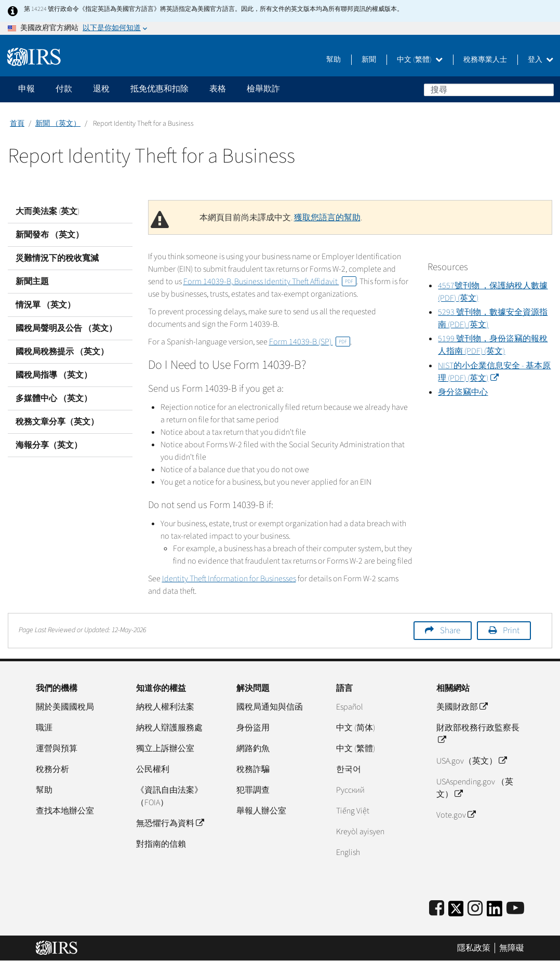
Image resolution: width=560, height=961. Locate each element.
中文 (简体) (356, 728)
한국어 (349, 769)
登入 (541, 60)
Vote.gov (456, 815)
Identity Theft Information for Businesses (229, 579)
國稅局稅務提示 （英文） (62, 352)
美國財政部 (462, 707)
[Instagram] (475, 909)
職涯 (44, 728)
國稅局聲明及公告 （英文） (66, 328)
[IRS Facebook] (437, 909)
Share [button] (450, 631)
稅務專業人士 (485, 60)
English (348, 852)
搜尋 (545, 89)
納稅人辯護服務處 (169, 728)
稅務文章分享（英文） (57, 422)
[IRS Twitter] (456, 912)
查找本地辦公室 (65, 811)
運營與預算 (57, 749)
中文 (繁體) (420, 60)
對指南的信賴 (161, 844)
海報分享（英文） (49, 445)
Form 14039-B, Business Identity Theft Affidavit (270, 282)
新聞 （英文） (58, 124)
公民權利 (153, 769)
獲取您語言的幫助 (327, 218)
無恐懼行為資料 (170, 823)
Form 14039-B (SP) (310, 342)
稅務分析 (52, 769)
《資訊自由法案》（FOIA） (169, 796)
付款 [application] (64, 89)
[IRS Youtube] (515, 909)
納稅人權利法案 (165, 707)
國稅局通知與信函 (270, 707)
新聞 (369, 60)
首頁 (17, 124)
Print (511, 631)
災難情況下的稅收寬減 (57, 258)
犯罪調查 (253, 790)
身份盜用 (253, 728)
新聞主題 (32, 282)
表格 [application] (218, 89)
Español (350, 707)
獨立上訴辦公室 (165, 749)
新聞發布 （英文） (50, 235)
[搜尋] (489, 90)
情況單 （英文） (45, 305)
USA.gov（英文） (471, 761)
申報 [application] (26, 89)
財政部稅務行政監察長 (478, 734)
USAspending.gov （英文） (475, 788)
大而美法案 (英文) (48, 211)
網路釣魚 (253, 749)
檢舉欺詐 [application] (263, 89)
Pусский (350, 790)
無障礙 (512, 948)
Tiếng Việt (353, 811)
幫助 (334, 60)
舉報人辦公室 (261, 811)
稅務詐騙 (253, 769)
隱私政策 (474, 948)
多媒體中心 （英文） (54, 398)
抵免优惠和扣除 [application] (159, 89)
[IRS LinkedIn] (495, 912)
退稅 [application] (101, 89)
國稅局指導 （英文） (54, 375)
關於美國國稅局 (65, 707)
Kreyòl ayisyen (360, 832)
